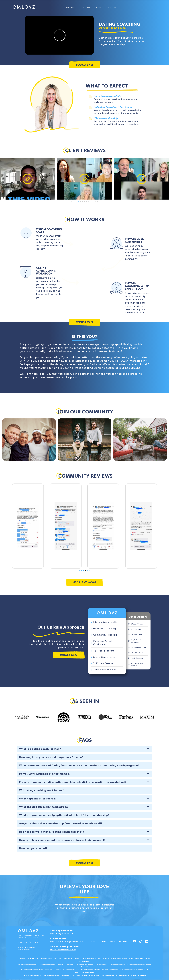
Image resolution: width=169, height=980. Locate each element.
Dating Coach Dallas (136, 958)
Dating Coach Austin (65, 958)
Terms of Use (35, 942)
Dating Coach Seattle (72, 975)
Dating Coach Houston (48, 964)
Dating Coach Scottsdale (91, 975)
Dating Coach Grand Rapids (28, 964)
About (99, 7)
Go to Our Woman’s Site (63, 949)
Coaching (71, 7)
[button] (72, 201)
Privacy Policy (23, 942)
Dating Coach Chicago (119, 958)
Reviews (86, 7)
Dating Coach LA (81, 964)
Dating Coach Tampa (138, 975)
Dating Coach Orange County (50, 970)
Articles (95, 944)
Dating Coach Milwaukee (136, 964)
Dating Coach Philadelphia (91, 970)
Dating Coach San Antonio (33, 975)
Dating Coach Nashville (29, 970)
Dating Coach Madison (117, 964)
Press (114, 940)
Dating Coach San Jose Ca (53, 975)
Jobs (93, 940)
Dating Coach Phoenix (110, 970)
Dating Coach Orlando (71, 970)
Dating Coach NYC (123, 975)
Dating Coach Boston (82, 958)
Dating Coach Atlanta (48, 958)
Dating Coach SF (88, 972)
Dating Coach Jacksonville (98, 964)
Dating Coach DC (108, 975)
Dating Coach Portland (128, 970)
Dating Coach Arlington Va (29, 958)
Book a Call (84, 65)
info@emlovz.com (65, 933)
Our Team (112, 7)
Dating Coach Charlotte (100, 958)
